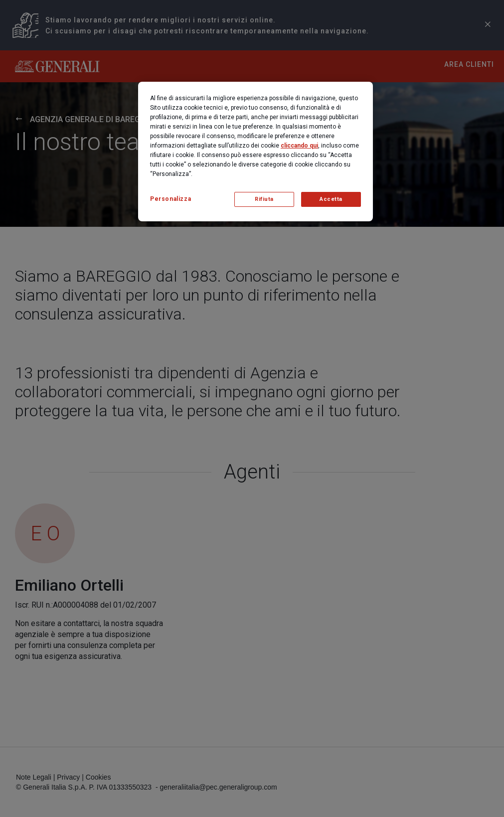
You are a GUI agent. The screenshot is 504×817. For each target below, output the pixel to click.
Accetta (331, 199)
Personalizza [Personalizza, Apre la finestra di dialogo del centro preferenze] (170, 199)
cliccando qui (299, 146)
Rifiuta (264, 199)
